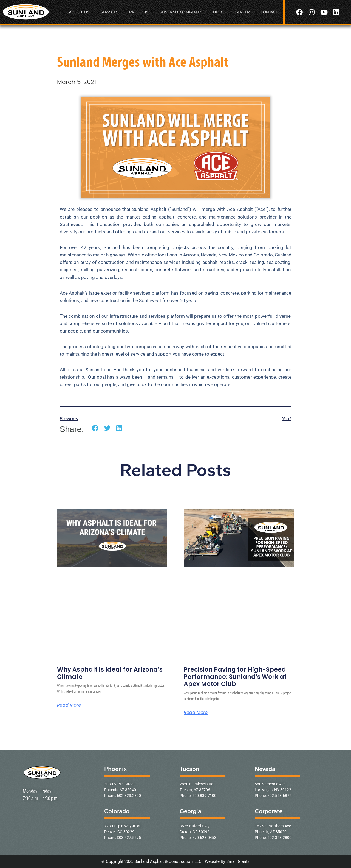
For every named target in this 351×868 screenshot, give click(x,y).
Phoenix (116, 769)
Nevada (265, 769)
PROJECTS (139, 12)
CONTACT (269, 12)
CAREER (242, 12)
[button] (95, 428)
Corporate (269, 811)
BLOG (218, 12)
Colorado (117, 811)
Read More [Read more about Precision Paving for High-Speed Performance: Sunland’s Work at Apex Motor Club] (196, 713)
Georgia (190, 811)
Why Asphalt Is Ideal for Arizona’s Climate (110, 673)
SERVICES (109, 12)
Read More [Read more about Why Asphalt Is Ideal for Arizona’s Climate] (69, 705)
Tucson (189, 769)
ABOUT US (79, 12)
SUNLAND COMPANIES (181, 12)
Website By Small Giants (227, 861)
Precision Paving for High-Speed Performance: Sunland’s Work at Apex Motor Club (235, 677)
